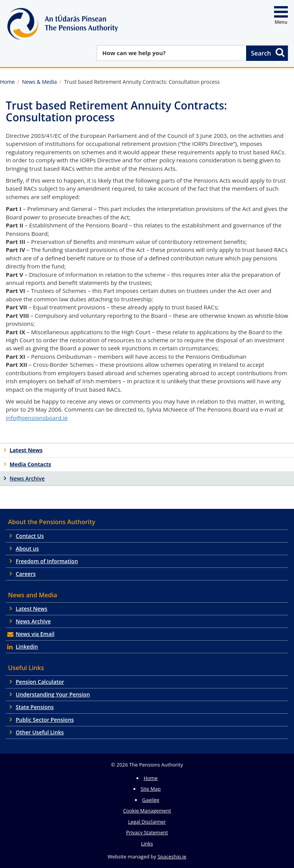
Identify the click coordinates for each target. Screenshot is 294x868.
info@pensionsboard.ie (37, 418)
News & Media (39, 82)
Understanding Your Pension (53, 694)
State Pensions (35, 707)
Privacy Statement (147, 832)
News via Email (35, 634)
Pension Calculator (40, 682)
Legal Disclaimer (147, 822)
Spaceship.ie (172, 857)
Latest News (32, 609)
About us (27, 548)
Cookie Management (147, 811)
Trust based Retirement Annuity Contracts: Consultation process (142, 82)
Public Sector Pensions (45, 720)
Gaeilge (151, 800)
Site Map (151, 789)
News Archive (33, 621)
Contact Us (30, 536)
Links (147, 843)
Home (7, 82)
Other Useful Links (40, 732)
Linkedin (27, 647)
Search (268, 52)
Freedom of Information (47, 561)
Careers (26, 574)
